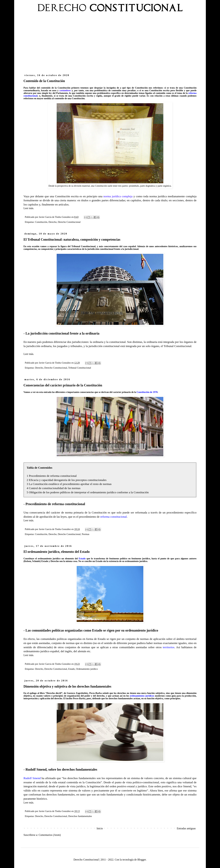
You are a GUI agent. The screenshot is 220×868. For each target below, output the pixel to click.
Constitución (41, 222)
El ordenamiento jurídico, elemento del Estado (57, 552)
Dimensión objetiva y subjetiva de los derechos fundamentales (67, 686)
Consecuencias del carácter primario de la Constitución (63, 385)
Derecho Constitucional (69, 222)
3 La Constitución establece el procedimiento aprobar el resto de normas (69, 484)
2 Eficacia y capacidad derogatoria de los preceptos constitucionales (67, 480)
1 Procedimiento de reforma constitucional (52, 476)
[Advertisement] (110, 45)
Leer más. (29, 208)
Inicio (100, 828)
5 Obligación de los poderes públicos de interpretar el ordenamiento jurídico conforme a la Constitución (88, 492)
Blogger (142, 860)
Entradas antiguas (186, 828)
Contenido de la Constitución (44, 81)
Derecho (53, 222)
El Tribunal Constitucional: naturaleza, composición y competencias (72, 239)
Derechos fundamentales (80, 816)
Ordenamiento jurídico (87, 669)
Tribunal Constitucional (80, 368)
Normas (85, 534)
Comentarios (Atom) (50, 835)
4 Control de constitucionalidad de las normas (54, 488)
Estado (72, 669)
